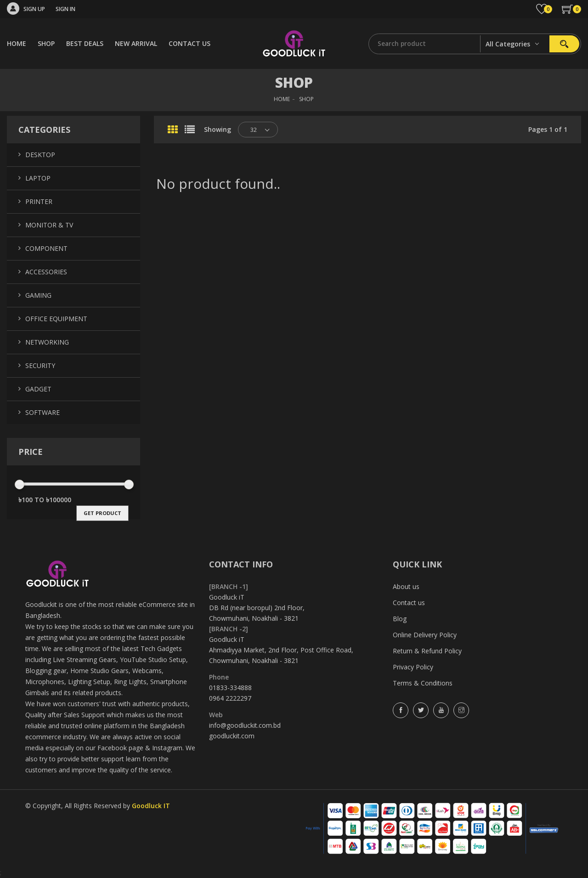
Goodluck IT (151, 806)
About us (406, 586)
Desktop (40, 155)
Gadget (38, 389)
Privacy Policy (413, 667)
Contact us (409, 603)
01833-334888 (230, 688)
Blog (400, 619)
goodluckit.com (232, 736)
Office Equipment (56, 319)
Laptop (38, 178)
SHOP (46, 43)
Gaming (38, 295)
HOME (17, 43)
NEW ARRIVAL (136, 43)
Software (42, 412)
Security (40, 365)
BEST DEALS (85, 43)
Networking (47, 342)
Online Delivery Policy (425, 635)
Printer (39, 201)
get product (102, 513)
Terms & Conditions (423, 683)
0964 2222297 (230, 698)
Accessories (46, 272)
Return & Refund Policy (427, 651)
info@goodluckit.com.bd (245, 725)
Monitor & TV (49, 225)
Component (46, 248)
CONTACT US (189, 43)
